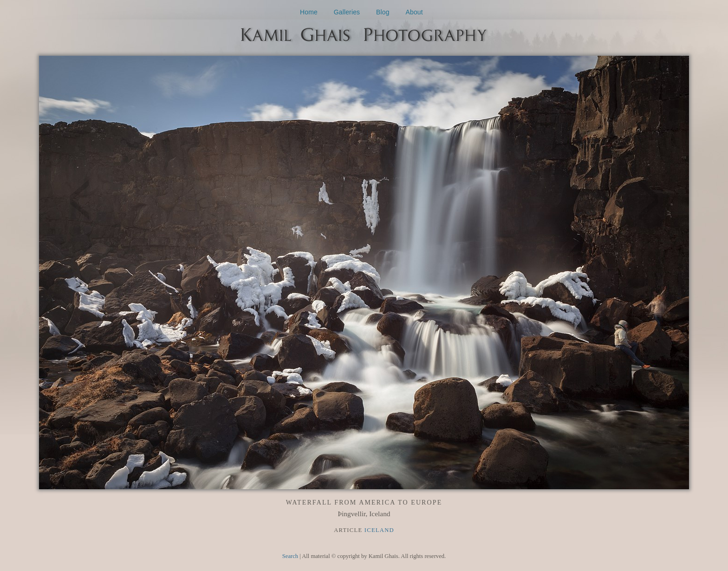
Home (309, 12)
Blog (383, 12)
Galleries (347, 12)
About (414, 12)
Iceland (379, 530)
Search (290, 556)
